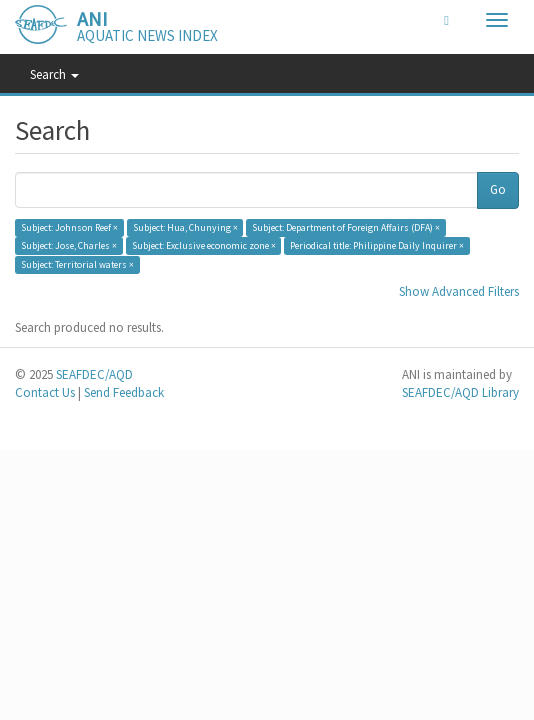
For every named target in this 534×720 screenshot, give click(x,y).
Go (498, 189)
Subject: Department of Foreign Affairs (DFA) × (346, 227)
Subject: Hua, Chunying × (185, 227)
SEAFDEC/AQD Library (460, 392)
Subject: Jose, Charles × (69, 245)
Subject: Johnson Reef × (69, 227)
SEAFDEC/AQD (94, 374)
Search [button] (54, 74)
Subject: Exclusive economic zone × (204, 245)
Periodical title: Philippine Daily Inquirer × (377, 245)
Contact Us (45, 392)
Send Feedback (124, 392)
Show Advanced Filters (459, 291)
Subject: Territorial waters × (77, 264)
